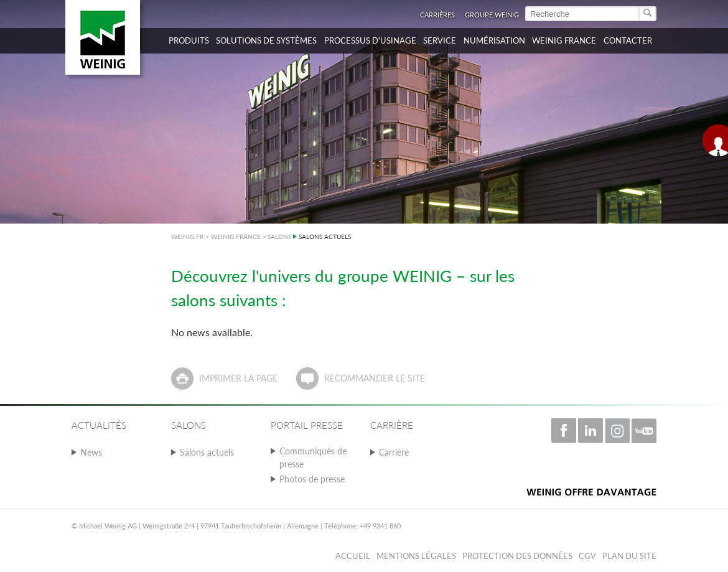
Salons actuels (207, 452)
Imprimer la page (238, 378)
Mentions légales (416, 556)
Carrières (437, 15)
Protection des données (517, 556)
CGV (587, 556)
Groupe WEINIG (492, 15)
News (91, 452)
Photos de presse (312, 479)
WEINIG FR (187, 237)
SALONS (279, 237)
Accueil (353, 556)
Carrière (394, 452)
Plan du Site (629, 556)
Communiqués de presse (313, 457)
